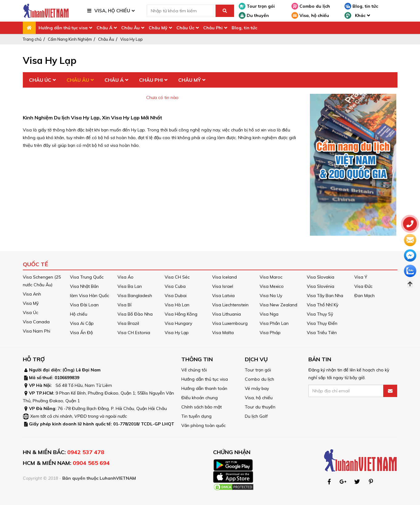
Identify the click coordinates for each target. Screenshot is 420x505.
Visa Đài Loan (84, 305)
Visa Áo (126, 277)
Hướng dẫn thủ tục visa (63, 28)
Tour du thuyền (260, 407)
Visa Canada (36, 322)
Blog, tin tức (361, 6)
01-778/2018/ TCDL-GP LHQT (144, 424)
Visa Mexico (272, 286)
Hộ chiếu (79, 314)
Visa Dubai (176, 296)
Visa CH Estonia (134, 333)
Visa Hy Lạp (132, 39)
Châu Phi (213, 28)
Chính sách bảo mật (202, 407)
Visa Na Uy (271, 296)
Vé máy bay (257, 388)
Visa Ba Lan (130, 286)
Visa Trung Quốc (87, 277)
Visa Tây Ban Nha (325, 296)
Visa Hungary (178, 323)
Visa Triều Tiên (322, 333)
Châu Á (104, 28)
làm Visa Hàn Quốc (90, 296)
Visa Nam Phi (37, 331)
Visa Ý (361, 277)
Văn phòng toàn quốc (204, 425)
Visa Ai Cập (82, 323)
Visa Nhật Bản (84, 286)
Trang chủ (32, 39)
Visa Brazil (128, 323)
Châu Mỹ (158, 28)
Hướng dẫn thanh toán (204, 388)
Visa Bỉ (124, 305)
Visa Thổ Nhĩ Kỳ (323, 305)
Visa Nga (269, 314)
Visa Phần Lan (274, 323)
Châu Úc (185, 28)
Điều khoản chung (200, 398)
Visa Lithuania (226, 314)
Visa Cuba (175, 286)
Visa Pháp (270, 333)
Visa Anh (32, 294)
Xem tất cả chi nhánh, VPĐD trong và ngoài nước (79, 416)
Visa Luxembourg (230, 323)
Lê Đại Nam (88, 370)
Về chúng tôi (194, 370)
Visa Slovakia (321, 277)
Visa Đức (363, 286)
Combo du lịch (311, 6)
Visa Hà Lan (177, 305)
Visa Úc (31, 313)
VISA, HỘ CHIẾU (112, 11)
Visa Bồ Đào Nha (135, 314)
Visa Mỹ (31, 303)
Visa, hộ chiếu (310, 15)
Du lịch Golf (256, 416)
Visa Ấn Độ (81, 333)
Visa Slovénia (321, 286)
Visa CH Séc (177, 277)
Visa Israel (223, 286)
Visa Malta (223, 333)
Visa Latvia (223, 296)
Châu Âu (130, 28)
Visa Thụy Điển (322, 323)
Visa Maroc (271, 277)
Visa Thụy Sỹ (320, 314)
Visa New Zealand (278, 305)
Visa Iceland (224, 277)
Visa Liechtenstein (230, 305)
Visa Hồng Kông (181, 314)
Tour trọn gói (257, 6)
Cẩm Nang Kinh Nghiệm (70, 39)
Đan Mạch (364, 296)
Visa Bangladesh (135, 296)
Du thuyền (254, 15)
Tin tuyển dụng (196, 416)
